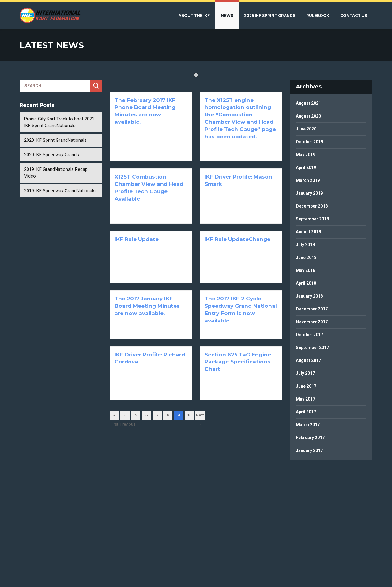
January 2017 (309, 450)
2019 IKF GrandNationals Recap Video (56, 173)
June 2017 (306, 386)
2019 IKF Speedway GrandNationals (60, 191)
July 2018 (305, 245)
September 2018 (312, 219)
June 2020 (306, 129)
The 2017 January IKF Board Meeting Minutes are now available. (147, 306)
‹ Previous (125, 416)
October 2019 (309, 142)
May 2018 (305, 270)
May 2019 (305, 155)
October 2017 (309, 335)
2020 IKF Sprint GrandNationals (55, 140)
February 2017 (310, 438)
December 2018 (312, 206)
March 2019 (308, 180)
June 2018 (306, 258)
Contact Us (354, 15)
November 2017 (312, 322)
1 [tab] (196, 75)
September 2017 (312, 348)
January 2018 (309, 296)
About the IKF (194, 15)
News (227, 15)
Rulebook (318, 15)
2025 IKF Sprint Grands (270, 15)
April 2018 (306, 283)
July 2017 (305, 373)
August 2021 (308, 103)
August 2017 (308, 360)
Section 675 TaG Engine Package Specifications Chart (238, 362)
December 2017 (312, 309)
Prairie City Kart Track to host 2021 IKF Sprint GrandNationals (59, 122)
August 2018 (308, 232)
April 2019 (306, 167)
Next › (200, 416)
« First (114, 416)
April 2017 (306, 412)
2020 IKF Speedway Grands (52, 155)
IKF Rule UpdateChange (237, 239)
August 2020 (308, 116)
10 (189, 415)
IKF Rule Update (137, 239)
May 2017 (305, 399)
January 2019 (309, 193)
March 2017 (308, 425)
